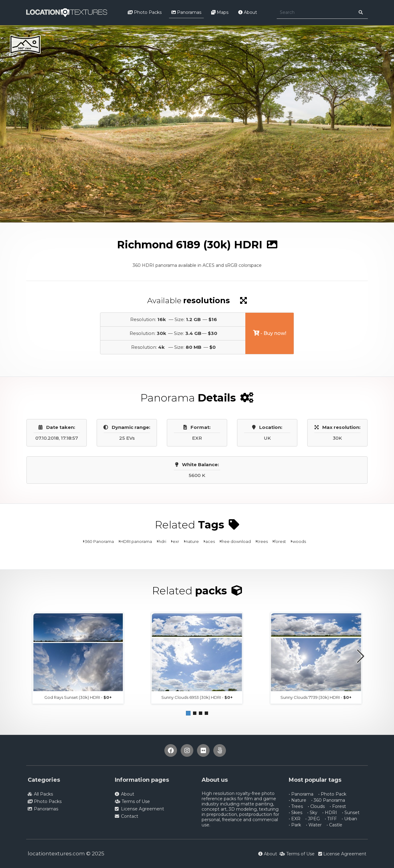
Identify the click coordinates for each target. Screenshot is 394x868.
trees (263, 541)
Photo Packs (145, 12)
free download (236, 541)
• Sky (312, 813)
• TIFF (331, 819)
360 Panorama (99, 541)
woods (299, 541)
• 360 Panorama (328, 800)
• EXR (295, 819)
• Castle (334, 825)
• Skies (295, 813)
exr (176, 541)
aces (210, 541)
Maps (220, 12)
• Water (314, 825)
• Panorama (301, 794)
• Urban (349, 819)
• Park (295, 825)
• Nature (298, 800)
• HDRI (330, 813)
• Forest (338, 806)
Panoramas (186, 12)
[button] (188, 713)
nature (192, 541)
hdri (162, 541)
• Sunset (351, 813)
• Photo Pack (332, 794)
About (248, 12)
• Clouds (316, 806)
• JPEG (313, 819)
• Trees (296, 806)
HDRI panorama (136, 541)
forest (280, 541)
